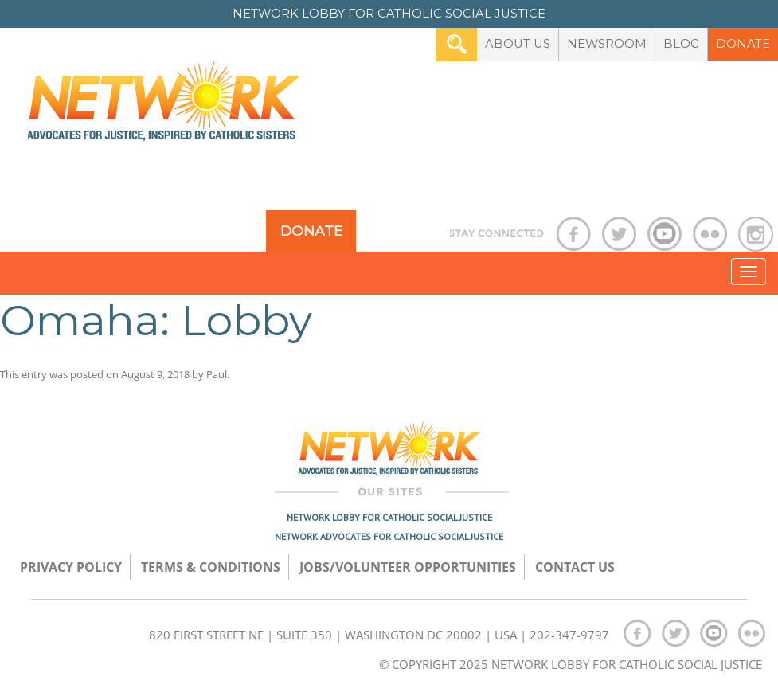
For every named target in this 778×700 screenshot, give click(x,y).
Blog (681, 44)
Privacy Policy (71, 567)
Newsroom (607, 44)
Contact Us (575, 567)
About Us (518, 44)
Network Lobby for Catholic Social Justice (389, 517)
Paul (217, 374)
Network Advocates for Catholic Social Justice (389, 536)
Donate (743, 44)
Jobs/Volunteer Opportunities (408, 567)
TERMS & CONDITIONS (211, 567)
